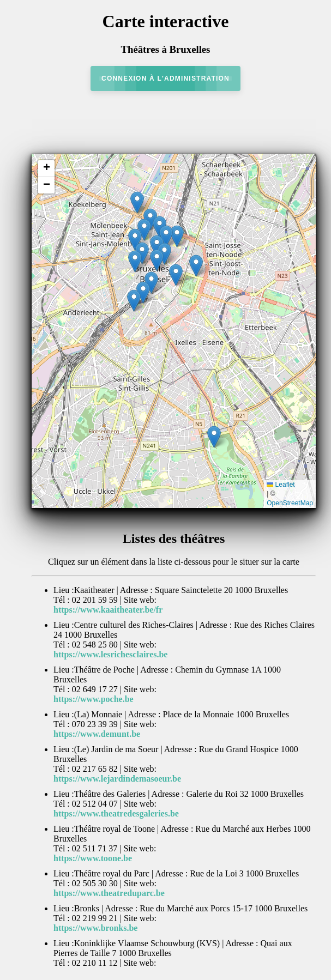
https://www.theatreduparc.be (109, 893)
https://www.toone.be (93, 858)
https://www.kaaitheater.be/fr (108, 610)
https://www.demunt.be (97, 734)
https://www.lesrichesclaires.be (110, 654)
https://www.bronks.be (95, 928)
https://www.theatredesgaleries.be (116, 813)
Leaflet (281, 485)
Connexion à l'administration (165, 78)
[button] (137, 202)
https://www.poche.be (94, 699)
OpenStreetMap (290, 503)
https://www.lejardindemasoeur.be (117, 779)
